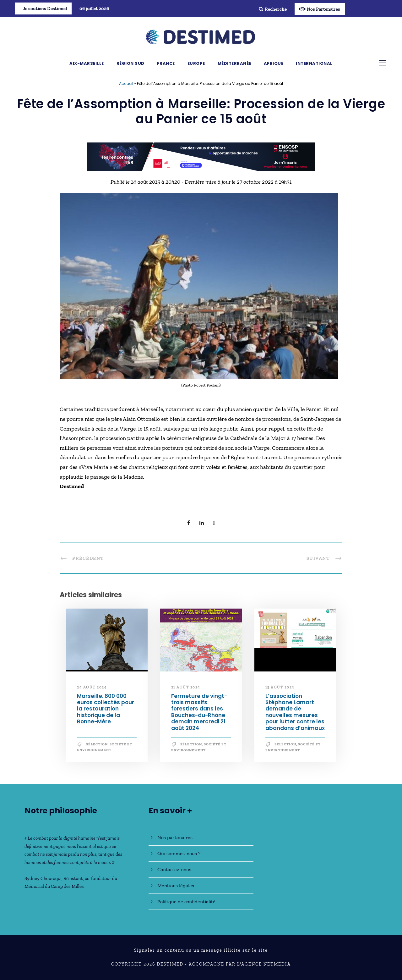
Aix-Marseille (87, 63)
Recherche (273, 9)
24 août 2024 (92, 687)
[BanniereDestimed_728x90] (201, 156)
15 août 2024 (280, 687)
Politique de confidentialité (186, 902)
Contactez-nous (174, 869)
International (314, 63)
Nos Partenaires (320, 9)
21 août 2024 (186, 687)
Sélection (97, 744)
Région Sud (130, 63)
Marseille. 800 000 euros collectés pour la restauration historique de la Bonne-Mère (106, 709)
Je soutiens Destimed (43, 8)
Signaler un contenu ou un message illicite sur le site (201, 950)
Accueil (126, 84)
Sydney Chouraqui (43, 878)
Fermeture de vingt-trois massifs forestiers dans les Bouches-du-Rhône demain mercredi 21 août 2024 (199, 712)
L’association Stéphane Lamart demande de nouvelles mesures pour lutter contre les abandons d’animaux (295, 712)
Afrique (274, 63)
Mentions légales (176, 885)
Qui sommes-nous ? (179, 853)
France (166, 63)
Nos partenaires (175, 837)
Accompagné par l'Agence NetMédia (240, 964)
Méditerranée (234, 63)
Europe (196, 63)
